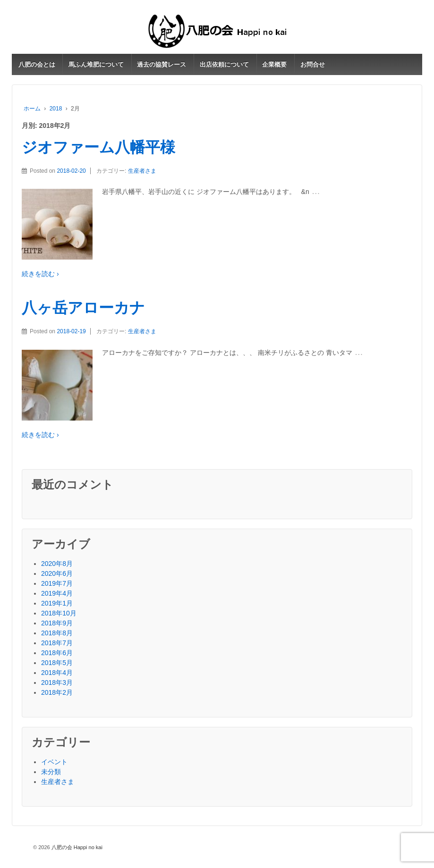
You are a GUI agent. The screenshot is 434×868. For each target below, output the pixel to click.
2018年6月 (57, 653)
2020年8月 (57, 564)
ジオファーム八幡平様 (98, 147)
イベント (54, 762)
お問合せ (313, 64)
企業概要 (274, 64)
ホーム (32, 109)
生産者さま (142, 171)
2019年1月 (57, 603)
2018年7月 (57, 643)
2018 (56, 109)
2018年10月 (59, 613)
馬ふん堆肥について (96, 64)
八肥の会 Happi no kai (76, 847)
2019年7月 (57, 583)
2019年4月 (57, 593)
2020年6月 (57, 573)
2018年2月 (57, 692)
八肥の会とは (37, 64)
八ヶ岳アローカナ (83, 308)
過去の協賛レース (162, 64)
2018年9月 (57, 623)
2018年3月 (57, 683)
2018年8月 (57, 633)
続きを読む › (40, 274)
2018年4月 (57, 673)
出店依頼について (224, 64)
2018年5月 (57, 663)
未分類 (51, 772)
